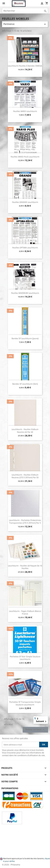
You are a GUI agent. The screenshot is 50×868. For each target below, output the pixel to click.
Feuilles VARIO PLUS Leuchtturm (25, 157)
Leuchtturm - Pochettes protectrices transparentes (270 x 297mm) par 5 (25, 522)
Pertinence (25, 24)
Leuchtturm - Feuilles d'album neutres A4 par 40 (25, 431)
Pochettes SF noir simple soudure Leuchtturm (25, 658)
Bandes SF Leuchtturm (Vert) (25, 384)
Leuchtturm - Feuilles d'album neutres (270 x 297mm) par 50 (25, 476)
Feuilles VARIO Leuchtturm (25, 111)
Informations (10, 788)
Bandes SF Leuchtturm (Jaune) (25, 338)
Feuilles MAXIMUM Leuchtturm (25, 293)
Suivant (42, 721)
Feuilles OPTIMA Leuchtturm (25, 248)
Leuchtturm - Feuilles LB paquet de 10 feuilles (25, 567)
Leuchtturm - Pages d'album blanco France (25, 612)
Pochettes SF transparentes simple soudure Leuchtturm (25, 703)
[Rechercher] (25, 11)
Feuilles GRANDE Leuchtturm (25, 202)
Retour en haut (35, 730)
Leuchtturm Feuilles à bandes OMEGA (25, 66)
